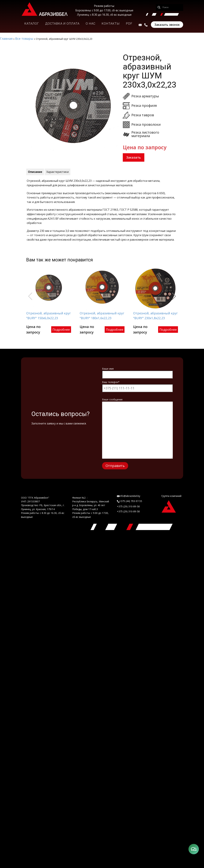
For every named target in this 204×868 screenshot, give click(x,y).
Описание (35, 172)
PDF (129, 23)
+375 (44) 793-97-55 (130, 501)
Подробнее (61, 330)
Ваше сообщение (137, 401)
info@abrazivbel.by (129, 496)
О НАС (91, 23)
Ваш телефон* (137, 385)
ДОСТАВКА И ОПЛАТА (62, 23)
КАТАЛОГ (32, 23)
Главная (6, 39)
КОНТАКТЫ (111, 23)
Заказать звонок (167, 25)
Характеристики (58, 172)
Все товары (24, 39)
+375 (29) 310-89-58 (128, 506)
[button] (174, 296)
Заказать (134, 157)
